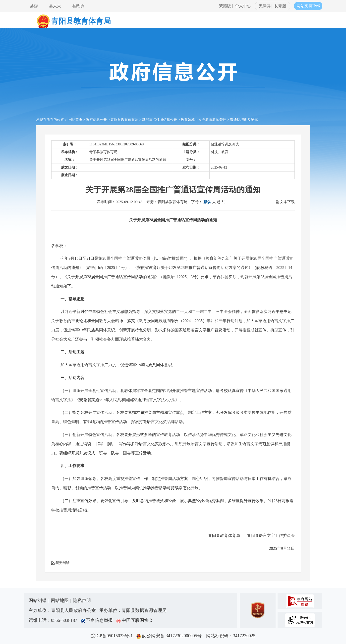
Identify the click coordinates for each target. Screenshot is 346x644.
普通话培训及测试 (244, 120)
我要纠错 (62, 563)
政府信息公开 (96, 120)
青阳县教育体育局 (124, 120)
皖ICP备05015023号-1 (113, 636)
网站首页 (75, 120)
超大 (221, 202)
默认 (207, 202)
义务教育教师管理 (212, 120)
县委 (34, 6)
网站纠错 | (39, 601)
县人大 (55, 6)
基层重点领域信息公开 (160, 120)
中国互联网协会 (135, 620)
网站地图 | (61, 601)
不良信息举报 (98, 620)
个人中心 (243, 6)
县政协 (78, 6)
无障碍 (265, 6)
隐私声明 (82, 601)
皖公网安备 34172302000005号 (171, 636)
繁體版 (225, 6)
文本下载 (287, 202)
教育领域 (188, 120)
